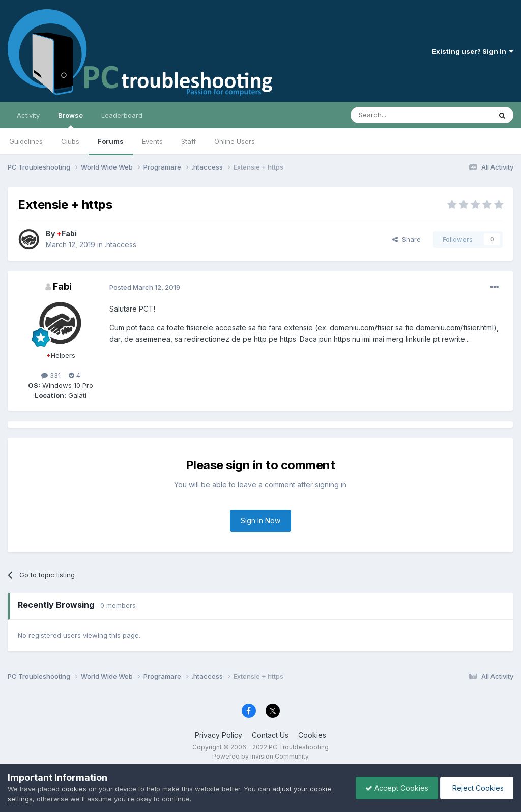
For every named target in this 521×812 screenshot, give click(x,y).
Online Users (235, 141)
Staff (189, 141)
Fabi (67, 233)
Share (407, 239)
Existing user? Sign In (473, 51)
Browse (70, 120)
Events (152, 141)
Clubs (70, 141)
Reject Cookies (476, 788)
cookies (74, 789)
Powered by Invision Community (260, 756)
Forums (111, 141)
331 (51, 375)
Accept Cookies (394, 788)
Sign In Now (260, 521)
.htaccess (121, 245)
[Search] (395, 115)
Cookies (312, 735)
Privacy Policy (219, 735)
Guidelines (26, 141)
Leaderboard (122, 115)
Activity (28, 115)
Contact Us (270, 735)
